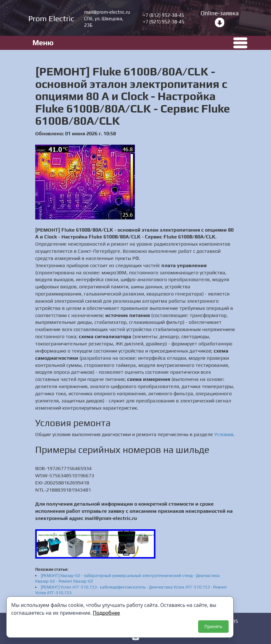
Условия (224, 434)
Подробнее (106, 613)
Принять (213, 626)
